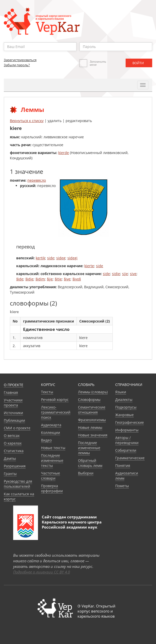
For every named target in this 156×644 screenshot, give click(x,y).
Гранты (10, 474)
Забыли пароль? (17, 65)
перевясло (37, 180)
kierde (64, 153)
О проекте (14, 385)
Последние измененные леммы (89, 448)
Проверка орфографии (52, 488)
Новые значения (93, 435)
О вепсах (12, 436)
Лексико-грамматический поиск (56, 412)
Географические (130, 422)
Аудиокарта (51, 425)
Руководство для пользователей (18, 484)
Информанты (127, 430)
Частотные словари (51, 476)
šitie (58, 279)
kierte (89, 266)
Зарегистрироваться (20, 60)
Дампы (10, 458)
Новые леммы (90, 427)
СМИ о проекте (17, 428)
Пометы (122, 486)
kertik (40, 258)
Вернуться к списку (27, 121)
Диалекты (124, 400)
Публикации (14, 420)
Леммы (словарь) (93, 392)
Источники (13, 413)
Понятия (123, 465)
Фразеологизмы (92, 420)
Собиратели (126, 450)
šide (20, 279)
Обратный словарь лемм (90, 463)
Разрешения (15, 466)
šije (50, 279)
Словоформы (89, 400)
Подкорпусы (126, 407)
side (51, 258)
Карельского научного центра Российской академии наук (72, 524)
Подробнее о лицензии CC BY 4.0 (42, 572)
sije (125, 274)
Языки (121, 392)
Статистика (14, 451)
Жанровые (124, 415)
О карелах (13, 443)
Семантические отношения (92, 410)
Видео (46, 440)
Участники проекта (13, 403)
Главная (11, 392)
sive (133, 274)
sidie (116, 274)
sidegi (72, 258)
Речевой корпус (55, 400)
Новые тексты (53, 448)
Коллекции (51, 433)
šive (67, 279)
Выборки (86, 473)
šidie (29, 279)
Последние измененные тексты (52, 460)
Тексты (47, 392)
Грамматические (130, 458)
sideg (61, 258)
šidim (40, 279)
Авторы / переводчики (127, 440)
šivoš (77, 279)
